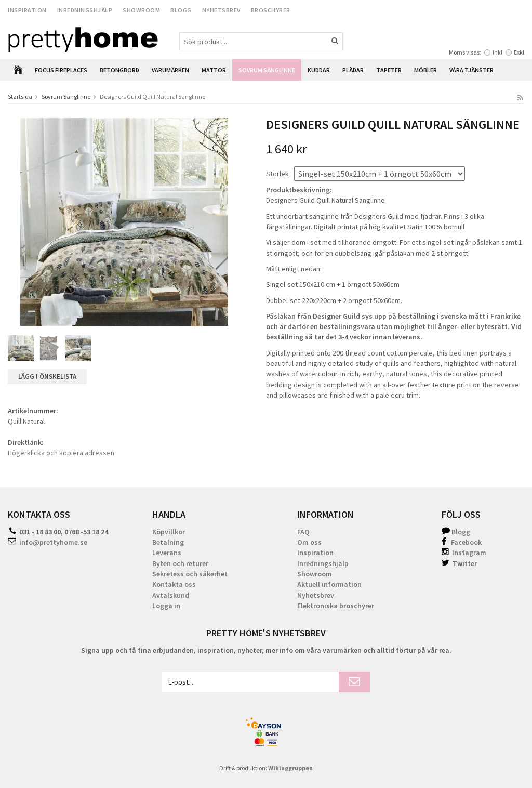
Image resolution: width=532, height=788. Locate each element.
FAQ (303, 532)
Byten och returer (180, 563)
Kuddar (319, 70)
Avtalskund (171, 595)
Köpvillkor (169, 532)
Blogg (181, 10)
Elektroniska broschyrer (336, 606)
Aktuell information (329, 584)
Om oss (309, 542)
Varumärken (170, 70)
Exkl (519, 52)
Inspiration (27, 10)
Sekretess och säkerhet (190, 574)
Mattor (214, 70)
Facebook (466, 542)
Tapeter (389, 70)
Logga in (166, 606)
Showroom (141, 10)
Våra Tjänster (471, 70)
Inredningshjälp (85, 10)
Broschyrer (271, 10)
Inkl (497, 52)
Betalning (168, 542)
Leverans (167, 553)
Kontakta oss (174, 584)
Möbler (425, 70)
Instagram (464, 553)
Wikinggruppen (290, 768)
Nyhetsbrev (221, 10)
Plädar (353, 70)
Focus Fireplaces (61, 70)
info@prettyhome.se (53, 542)
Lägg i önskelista (47, 377)
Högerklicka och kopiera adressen (61, 453)
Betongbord (119, 70)
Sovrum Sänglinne (267, 70)
